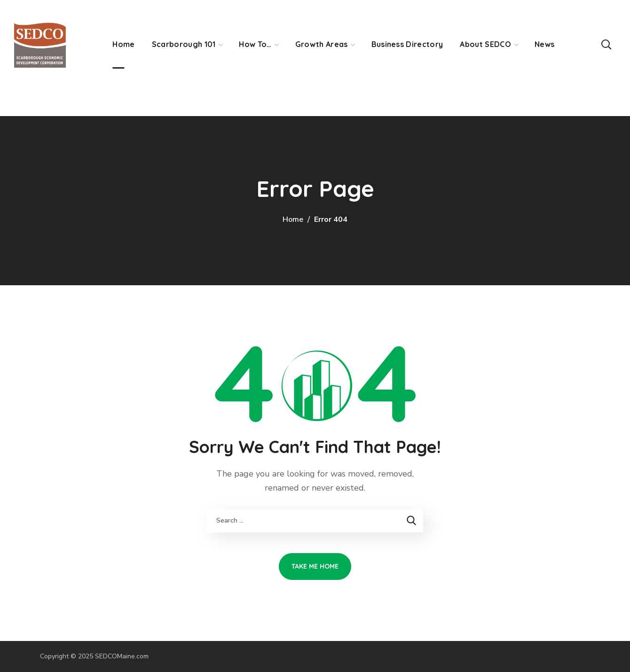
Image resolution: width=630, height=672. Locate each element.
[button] (606, 44)
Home (293, 219)
